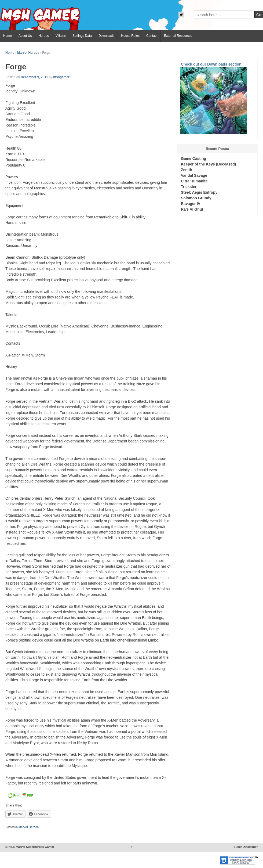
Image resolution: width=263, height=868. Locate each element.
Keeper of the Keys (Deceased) (208, 164)
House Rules (130, 36)
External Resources (178, 36)
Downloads (106, 36)
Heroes (44, 36)
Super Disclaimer (246, 847)
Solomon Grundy (196, 198)
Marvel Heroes (28, 53)
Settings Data (82, 36)
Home (8, 36)
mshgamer (61, 77)
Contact (152, 36)
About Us (25, 36)
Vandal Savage (194, 175)
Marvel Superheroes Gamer (35, 847)
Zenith (187, 170)
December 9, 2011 (34, 77)
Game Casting (193, 159)
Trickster (189, 187)
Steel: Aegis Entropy (199, 192)
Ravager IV (191, 204)
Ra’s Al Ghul (192, 209)
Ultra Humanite (194, 181)
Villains (61, 36)
